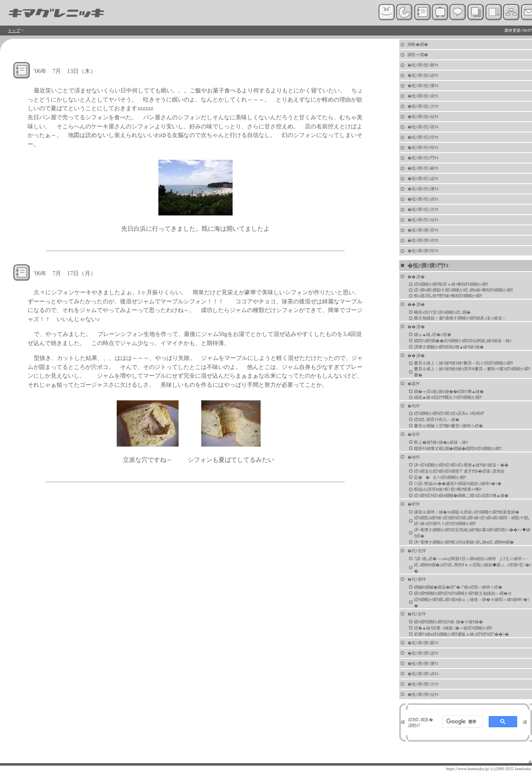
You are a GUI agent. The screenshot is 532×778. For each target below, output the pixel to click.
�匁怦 (414, 406)
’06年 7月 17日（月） (65, 273)
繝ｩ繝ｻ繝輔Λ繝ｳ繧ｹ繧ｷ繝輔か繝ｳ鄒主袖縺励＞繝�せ (463, 593)
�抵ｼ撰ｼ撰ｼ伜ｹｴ (423, 240)
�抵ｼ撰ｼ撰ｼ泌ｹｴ (423, 653)
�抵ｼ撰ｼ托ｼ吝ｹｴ (423, 127)
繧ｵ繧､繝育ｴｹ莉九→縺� (437, 420)
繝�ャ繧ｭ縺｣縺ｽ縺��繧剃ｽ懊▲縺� (449, 391)
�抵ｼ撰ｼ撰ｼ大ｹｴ (423, 684)
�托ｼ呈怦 (417, 614)
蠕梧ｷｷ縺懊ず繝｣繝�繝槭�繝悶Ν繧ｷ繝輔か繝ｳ (458, 448)
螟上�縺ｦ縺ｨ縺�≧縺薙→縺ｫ (441, 442)
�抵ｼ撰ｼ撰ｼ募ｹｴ (423, 643)
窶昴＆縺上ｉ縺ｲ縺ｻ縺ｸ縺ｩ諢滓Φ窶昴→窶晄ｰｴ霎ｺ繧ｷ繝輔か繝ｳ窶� (472, 372)
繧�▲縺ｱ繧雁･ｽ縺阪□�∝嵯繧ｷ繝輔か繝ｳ (453, 628)
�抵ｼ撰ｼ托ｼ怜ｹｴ (423, 148)
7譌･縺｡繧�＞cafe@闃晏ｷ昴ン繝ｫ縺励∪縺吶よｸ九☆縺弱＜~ (471, 559)
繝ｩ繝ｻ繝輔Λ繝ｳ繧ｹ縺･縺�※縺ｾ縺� (448, 622)
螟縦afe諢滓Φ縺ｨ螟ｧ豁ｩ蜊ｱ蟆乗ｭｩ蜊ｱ (448, 489)
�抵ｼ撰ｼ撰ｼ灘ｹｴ (423, 663)
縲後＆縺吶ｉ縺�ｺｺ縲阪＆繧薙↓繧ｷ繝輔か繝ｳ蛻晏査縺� (467, 512)
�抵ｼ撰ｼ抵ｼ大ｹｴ (423, 106)
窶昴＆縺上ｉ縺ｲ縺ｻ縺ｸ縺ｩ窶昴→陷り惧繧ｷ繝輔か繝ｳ (464, 363)
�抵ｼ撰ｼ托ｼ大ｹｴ (423, 209)
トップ (14, 30)
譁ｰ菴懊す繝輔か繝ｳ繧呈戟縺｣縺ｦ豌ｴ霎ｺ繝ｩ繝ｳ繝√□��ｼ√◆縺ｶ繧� (472, 533)
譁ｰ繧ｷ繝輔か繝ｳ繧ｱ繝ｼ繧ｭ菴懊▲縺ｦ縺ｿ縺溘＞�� (461, 465)
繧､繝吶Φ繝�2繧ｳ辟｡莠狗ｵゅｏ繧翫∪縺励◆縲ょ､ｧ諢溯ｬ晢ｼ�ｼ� (473, 568)
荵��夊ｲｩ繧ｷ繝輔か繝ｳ (440, 477)
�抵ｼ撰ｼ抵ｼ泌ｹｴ (423, 75)
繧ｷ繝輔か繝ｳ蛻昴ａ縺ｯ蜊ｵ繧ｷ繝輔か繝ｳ (451, 284)
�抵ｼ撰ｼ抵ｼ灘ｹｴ (423, 86)
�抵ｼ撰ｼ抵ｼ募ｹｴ (423, 65)
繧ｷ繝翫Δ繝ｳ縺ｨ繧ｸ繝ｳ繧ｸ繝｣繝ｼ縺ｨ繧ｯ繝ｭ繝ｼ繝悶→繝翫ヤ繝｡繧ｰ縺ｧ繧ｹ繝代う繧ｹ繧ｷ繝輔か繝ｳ (472, 521)
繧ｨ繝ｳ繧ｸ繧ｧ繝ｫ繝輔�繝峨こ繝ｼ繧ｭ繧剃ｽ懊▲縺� (461, 495)
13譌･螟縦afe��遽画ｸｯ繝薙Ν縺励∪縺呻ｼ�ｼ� (458, 484)
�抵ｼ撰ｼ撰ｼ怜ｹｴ (423, 251)
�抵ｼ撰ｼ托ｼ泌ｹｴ (423, 179)
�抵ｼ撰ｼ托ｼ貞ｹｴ (423, 199)
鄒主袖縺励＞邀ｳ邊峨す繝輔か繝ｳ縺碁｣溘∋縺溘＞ (460, 318)
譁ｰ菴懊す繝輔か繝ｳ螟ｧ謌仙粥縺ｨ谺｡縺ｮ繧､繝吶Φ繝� (464, 542)
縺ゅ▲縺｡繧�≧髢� (433, 335)
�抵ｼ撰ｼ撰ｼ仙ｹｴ (423, 694)
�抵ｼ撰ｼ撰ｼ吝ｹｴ (423, 230)
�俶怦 (414, 457)
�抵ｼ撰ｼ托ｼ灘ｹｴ (423, 189)
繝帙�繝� (418, 44)
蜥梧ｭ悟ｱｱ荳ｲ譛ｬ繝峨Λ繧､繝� (442, 312)
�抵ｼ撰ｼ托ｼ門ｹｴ (423, 158)
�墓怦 (414, 384)
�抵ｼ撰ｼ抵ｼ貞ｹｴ (423, 96)
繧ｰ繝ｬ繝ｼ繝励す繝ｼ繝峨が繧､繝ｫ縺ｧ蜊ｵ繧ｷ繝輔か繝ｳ (464, 290)
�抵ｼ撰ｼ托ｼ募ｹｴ (423, 168)
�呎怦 (414, 504)
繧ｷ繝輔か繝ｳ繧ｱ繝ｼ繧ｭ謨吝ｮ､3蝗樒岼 (449, 413)
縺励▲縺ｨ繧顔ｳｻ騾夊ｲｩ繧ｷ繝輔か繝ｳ (448, 397)
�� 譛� (416, 277)
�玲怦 (414, 434)
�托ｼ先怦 (417, 551)
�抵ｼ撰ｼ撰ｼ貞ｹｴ (423, 674)
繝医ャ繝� (418, 55)
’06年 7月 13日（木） (65, 71)
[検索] (462, 722)
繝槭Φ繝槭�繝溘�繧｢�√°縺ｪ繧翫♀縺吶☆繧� (458, 587)
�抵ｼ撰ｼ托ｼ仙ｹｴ (423, 220)
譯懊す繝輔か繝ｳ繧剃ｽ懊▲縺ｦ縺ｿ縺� (449, 347)
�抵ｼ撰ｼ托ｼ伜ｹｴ (423, 137)
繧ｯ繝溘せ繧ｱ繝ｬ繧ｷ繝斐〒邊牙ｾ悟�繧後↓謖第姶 (459, 471)
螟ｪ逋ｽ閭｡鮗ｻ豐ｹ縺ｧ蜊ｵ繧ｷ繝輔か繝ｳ (448, 296)
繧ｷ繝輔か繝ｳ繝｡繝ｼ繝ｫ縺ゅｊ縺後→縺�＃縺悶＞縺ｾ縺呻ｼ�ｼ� (472, 603)
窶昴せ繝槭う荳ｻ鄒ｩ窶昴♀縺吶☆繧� (449, 426)
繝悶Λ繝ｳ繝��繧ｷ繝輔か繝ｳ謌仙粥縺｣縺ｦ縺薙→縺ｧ (463, 341)
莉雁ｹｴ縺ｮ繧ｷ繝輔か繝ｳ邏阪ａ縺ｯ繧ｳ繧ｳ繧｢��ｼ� (461, 634)
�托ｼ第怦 (417, 579)
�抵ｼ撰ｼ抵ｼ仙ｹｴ (423, 117)
